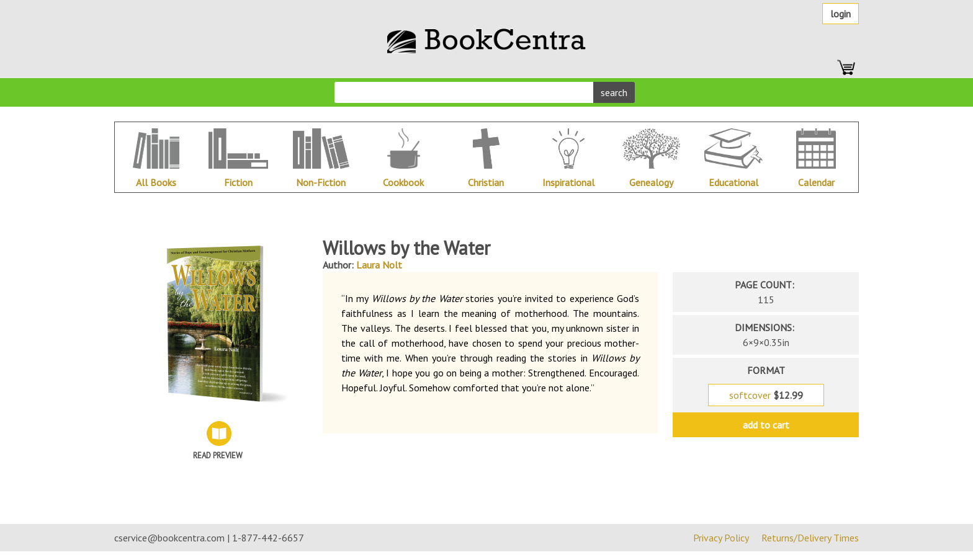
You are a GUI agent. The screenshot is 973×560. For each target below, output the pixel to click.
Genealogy (651, 182)
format (766, 370)
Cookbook (403, 182)
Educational (733, 182)
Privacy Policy (721, 538)
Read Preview (218, 456)
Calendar (816, 182)
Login (841, 14)
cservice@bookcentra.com (169, 538)
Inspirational (568, 182)
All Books (156, 182)
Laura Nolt (379, 265)
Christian (486, 182)
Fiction (238, 182)
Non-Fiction (321, 182)
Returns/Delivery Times (810, 538)
